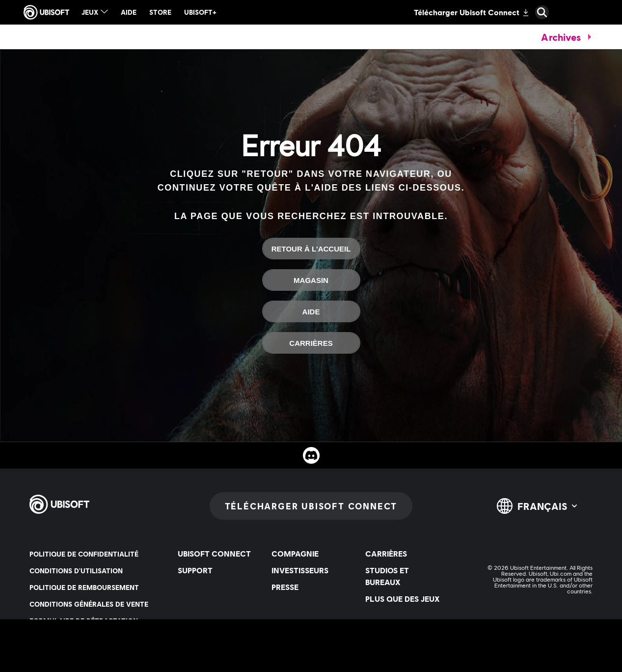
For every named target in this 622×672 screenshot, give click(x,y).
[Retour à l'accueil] (311, 249)
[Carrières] (311, 343)
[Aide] (311, 311)
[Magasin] (311, 280)
